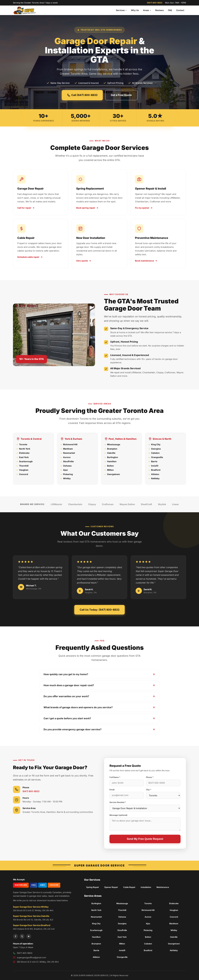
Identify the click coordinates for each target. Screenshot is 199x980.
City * (149, 790)
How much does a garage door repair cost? (99, 685)
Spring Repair (93, 887)
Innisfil (155, 466)
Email (112, 790)
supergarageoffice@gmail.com (31, 958)
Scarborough (26, 461)
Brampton (112, 449)
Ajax (65, 470)
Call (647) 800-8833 (82, 95)
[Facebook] (16, 936)
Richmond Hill (70, 444)
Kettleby (155, 478)
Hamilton (112, 461)
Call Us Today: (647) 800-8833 (99, 610)
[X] (22, 936)
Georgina (156, 449)
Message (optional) (118, 815)
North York (25, 449)
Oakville (111, 453)
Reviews (160, 10)
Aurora (67, 457)
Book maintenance (146, 261)
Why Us (135, 10)
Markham (68, 449)
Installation (146, 887)
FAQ (170, 10)
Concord (24, 474)
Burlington (113, 457)
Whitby (67, 478)
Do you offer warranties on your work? (99, 696)
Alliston (155, 474)
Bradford (156, 470)
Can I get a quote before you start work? (99, 718)
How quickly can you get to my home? (99, 674)
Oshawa (67, 466)
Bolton (110, 466)
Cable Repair (129, 887)
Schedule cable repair (30, 257)
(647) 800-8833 (155, 3)
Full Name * (115, 777)
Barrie (154, 461)
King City (156, 444)
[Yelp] (29, 936)
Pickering (68, 474)
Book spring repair (87, 208)
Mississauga (114, 444)
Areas (147, 10)
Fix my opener (144, 208)
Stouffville (68, 461)
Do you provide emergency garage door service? (99, 729)
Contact (180, 10)
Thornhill (24, 466)
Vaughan (24, 470)
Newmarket (69, 453)
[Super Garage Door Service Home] (25, 10)
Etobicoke (24, 453)
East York (24, 457)
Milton (110, 470)
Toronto (23, 444)
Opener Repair (111, 887)
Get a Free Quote (121, 95)
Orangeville (157, 457)
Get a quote (84, 261)
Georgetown (114, 474)
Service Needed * (118, 802)
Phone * (150, 777)
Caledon (155, 453)
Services (121, 10)
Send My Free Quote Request (145, 839)
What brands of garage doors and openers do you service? (99, 707)
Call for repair (26, 208)
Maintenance (163, 887)
